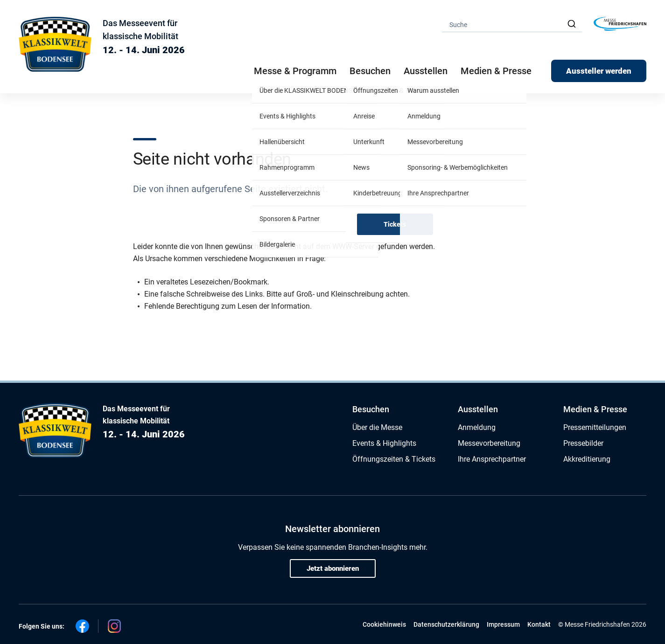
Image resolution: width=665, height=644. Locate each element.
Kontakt (539, 624)
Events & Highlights (384, 443)
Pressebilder (583, 443)
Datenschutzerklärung (446, 624)
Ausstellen (478, 409)
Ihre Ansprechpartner (492, 459)
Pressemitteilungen (595, 427)
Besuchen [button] (370, 71)
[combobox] (512, 24)
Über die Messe (377, 427)
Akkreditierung (587, 459)
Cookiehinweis (384, 624)
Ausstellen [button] (426, 71)
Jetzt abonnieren (333, 568)
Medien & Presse (496, 71)
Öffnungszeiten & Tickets (394, 459)
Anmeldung (477, 427)
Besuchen (371, 409)
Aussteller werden (599, 71)
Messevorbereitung (489, 443)
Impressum (503, 624)
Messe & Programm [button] (295, 71)
